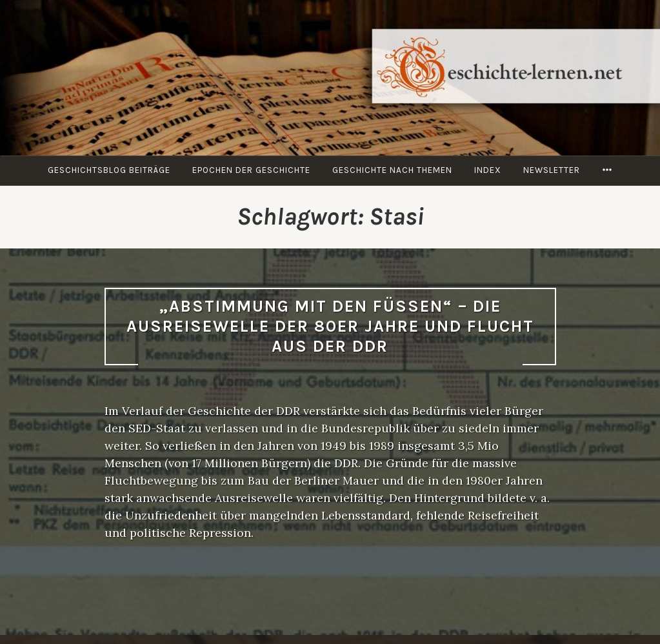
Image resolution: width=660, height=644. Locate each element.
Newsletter (552, 170)
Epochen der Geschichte (251, 170)
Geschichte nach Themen (392, 170)
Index (488, 170)
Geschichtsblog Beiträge (109, 170)
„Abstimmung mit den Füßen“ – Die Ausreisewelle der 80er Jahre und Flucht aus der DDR (330, 326)
